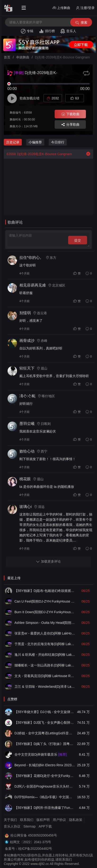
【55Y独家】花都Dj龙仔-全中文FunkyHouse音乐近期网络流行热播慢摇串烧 (45, 776)
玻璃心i (26, 507)
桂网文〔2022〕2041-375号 (31, 842)
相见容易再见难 (33, 285)
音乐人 (68, 31)
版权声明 (43, 820)
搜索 (81, 23)
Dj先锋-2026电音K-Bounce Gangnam (38, 154)
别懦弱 (25, 313)
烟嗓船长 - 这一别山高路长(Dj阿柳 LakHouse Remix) (45, 665)
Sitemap (29, 826)
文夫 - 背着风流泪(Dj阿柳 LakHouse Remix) (45, 676)
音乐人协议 (12, 826)
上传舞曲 (61, 8)
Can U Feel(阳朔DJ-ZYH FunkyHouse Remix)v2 (45, 601)
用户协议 (59, 820)
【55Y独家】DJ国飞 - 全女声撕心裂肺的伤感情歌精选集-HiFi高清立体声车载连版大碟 (45, 723)
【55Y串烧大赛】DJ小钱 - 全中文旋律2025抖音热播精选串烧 (45, 712)
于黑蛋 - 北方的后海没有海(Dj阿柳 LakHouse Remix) (45, 644)
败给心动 (27, 451)
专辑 (27, 31)
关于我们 (10, 820)
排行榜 (47, 31)
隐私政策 (76, 820)
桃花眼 (25, 479)
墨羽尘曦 (27, 424)
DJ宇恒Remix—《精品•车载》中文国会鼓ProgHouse (45, 797)
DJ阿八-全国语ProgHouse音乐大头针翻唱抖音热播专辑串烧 (45, 786)
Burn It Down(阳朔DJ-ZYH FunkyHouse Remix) (45, 612)
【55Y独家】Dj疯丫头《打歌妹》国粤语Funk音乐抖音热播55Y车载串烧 (45, 744)
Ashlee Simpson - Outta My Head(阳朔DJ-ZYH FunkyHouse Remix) (45, 623)
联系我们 (27, 820)
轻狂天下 (27, 368)
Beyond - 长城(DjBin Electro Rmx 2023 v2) (45, 765)
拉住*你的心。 (31, 258)
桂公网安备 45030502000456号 (34, 835)
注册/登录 (85, 8)
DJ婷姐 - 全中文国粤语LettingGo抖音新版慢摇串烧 (45, 733)
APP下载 (45, 826)
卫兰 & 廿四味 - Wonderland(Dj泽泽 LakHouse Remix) (45, 687)
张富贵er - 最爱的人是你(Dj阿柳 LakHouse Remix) (45, 633)
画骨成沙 (27, 341)
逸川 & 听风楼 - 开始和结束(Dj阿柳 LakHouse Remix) (45, 655)
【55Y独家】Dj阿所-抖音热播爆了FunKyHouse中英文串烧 (45, 808)
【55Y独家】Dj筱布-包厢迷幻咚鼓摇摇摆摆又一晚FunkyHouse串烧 (45, 591)
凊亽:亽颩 (27, 396)
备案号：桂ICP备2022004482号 (29, 849)
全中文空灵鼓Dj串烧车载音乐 (41, 754)
